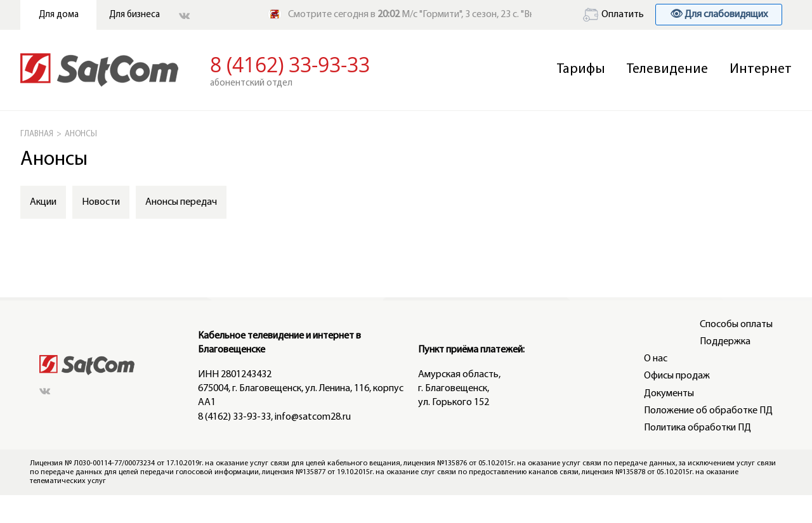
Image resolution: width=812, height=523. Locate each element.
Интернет (761, 69)
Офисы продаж (677, 376)
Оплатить (613, 15)
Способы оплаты (736, 325)
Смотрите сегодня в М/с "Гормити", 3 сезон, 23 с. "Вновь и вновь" (438, 15)
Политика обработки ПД (697, 428)
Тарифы (581, 69)
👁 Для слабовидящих (719, 15)
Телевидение (667, 69)
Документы (669, 394)
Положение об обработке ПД (708, 411)
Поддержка (725, 342)
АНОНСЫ (81, 134)
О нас (656, 359)
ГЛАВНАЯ (37, 134)
